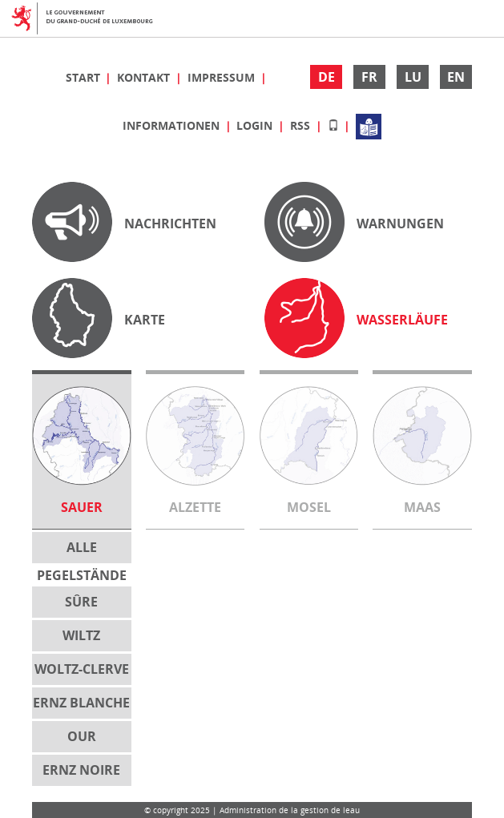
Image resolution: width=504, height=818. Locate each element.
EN (456, 77)
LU (413, 77)
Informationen (173, 125)
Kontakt (145, 77)
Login (256, 125)
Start (85, 77)
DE (327, 77)
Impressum (223, 77)
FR (369, 77)
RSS (302, 125)
